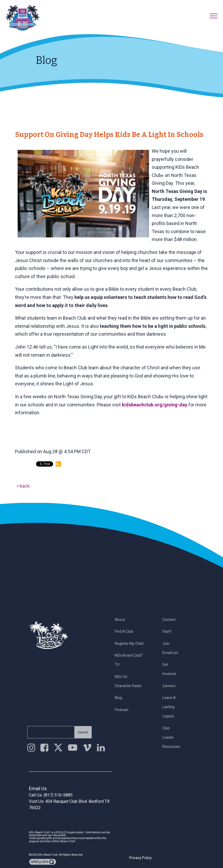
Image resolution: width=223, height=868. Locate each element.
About (122, 620)
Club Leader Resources (173, 737)
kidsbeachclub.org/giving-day (154, 405)
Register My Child (131, 644)
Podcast (123, 710)
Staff (169, 631)
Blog (120, 698)
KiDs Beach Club (48, 855)
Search (81, 732)
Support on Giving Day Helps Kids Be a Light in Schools (109, 135)
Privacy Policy (140, 858)
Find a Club (126, 631)
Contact (171, 620)
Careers (171, 686)
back (25, 486)
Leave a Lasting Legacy (171, 707)
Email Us (38, 788)
